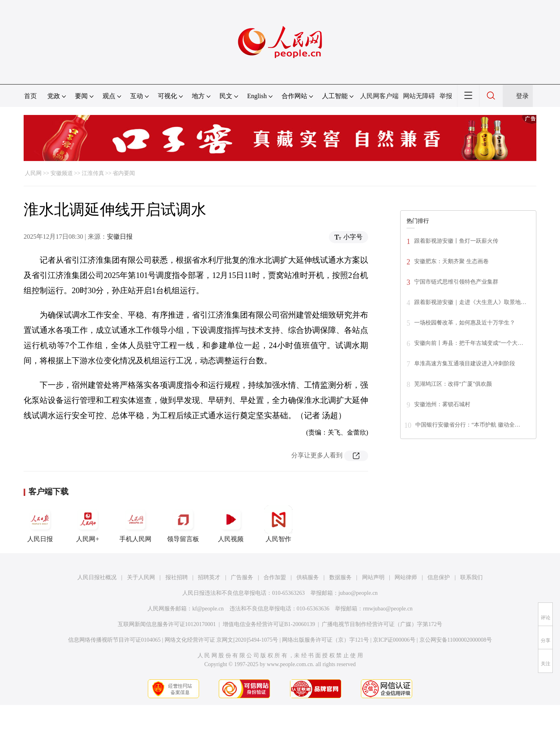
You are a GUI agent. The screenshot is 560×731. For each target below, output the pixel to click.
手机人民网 (135, 524)
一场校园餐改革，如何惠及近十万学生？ (465, 323)
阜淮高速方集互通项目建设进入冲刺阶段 (465, 363)
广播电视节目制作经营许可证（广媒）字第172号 (382, 624)
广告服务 (242, 577)
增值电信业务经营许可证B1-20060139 (269, 624)
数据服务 (340, 577)
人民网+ (88, 524)
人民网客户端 (379, 96)
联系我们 (471, 577)
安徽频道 (62, 173)
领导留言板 (183, 524)
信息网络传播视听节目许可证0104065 (114, 640)
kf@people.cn (208, 609)
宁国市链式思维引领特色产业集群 (456, 282)
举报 (446, 96)
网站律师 (406, 577)
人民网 (33, 173)
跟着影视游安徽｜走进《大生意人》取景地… (470, 302)
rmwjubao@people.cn (388, 609)
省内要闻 (124, 173)
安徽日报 (120, 237)
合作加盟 (275, 577)
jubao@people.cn (358, 593)
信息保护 (439, 577)
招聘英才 (209, 577)
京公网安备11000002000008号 (456, 640)
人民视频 (231, 524)
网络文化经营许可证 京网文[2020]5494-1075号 (222, 640)
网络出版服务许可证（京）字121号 (325, 640)
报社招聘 (177, 577)
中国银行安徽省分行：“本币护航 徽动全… (468, 425)
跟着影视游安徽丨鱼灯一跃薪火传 (456, 241)
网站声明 (373, 577)
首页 (30, 96)
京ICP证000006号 (394, 640)
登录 (522, 96)
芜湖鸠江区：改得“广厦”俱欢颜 (453, 384)
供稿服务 (308, 577)
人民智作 (278, 524)
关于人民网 (141, 577)
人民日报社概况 (97, 577)
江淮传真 (93, 173)
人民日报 (40, 524)
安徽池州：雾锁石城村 (442, 404)
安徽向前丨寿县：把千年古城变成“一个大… (469, 343)
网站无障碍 (419, 96)
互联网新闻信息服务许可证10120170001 (167, 624)
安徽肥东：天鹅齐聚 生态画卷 (451, 261)
